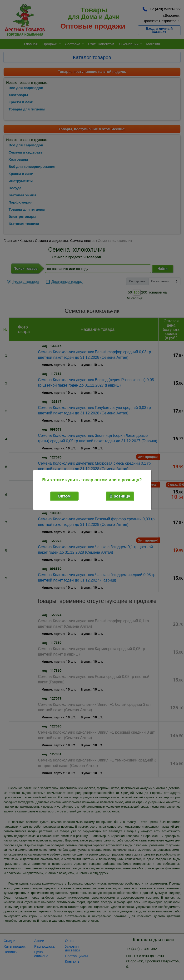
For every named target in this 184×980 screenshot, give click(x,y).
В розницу (120, 496)
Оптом (64, 496)
